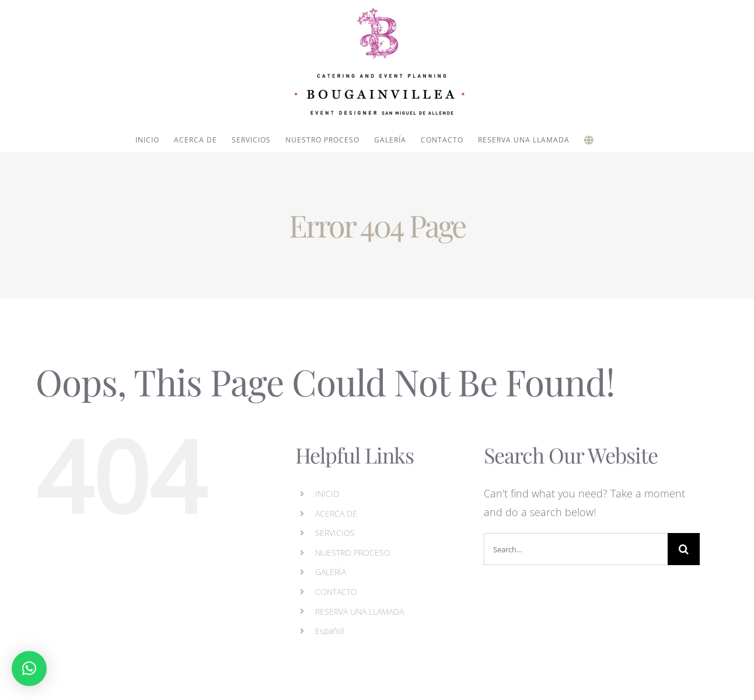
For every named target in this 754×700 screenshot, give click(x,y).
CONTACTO (336, 592)
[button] (29, 668)
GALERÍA (331, 572)
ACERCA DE (336, 513)
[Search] (684, 549)
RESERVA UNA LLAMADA (359, 612)
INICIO (327, 494)
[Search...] (576, 549)
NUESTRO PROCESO (353, 553)
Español (329, 631)
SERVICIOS (335, 533)
